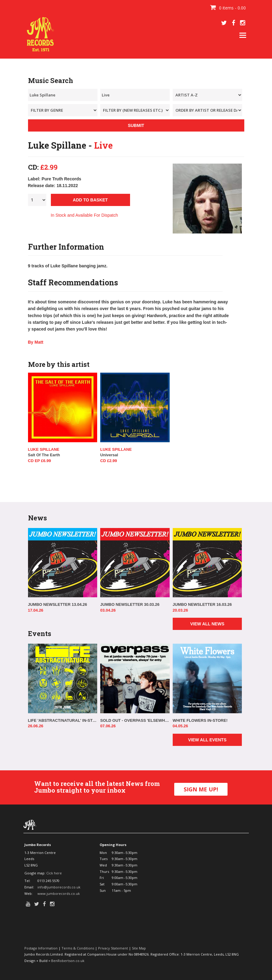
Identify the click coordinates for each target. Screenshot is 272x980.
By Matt (36, 342)
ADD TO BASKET (90, 200)
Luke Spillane (44, 449)
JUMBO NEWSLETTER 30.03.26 (130, 604)
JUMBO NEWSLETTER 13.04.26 (58, 604)
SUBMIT (136, 125)
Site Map (139, 948)
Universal (109, 455)
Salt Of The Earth (44, 455)
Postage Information (41, 948)
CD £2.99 (109, 461)
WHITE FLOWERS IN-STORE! (200, 720)
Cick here (54, 873)
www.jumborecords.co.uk (59, 893)
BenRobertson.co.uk (68, 961)
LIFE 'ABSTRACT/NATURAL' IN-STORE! (63, 720)
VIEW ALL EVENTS (207, 740)
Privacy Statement (113, 948)
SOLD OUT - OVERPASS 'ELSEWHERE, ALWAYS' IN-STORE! (135, 720)
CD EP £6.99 (40, 461)
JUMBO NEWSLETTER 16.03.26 (202, 604)
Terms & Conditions (78, 948)
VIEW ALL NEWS (207, 624)
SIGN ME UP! (201, 789)
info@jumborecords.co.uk (59, 887)
